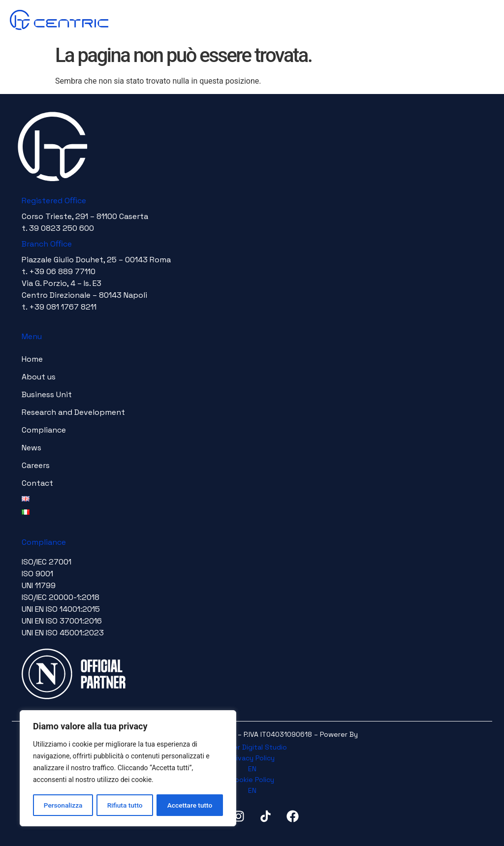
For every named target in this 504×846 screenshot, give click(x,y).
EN (252, 769)
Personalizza (63, 805)
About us (39, 377)
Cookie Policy (252, 780)
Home (32, 359)
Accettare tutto (190, 805)
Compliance (44, 430)
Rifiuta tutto (125, 805)
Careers (36, 465)
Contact (37, 483)
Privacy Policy (252, 758)
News (31, 448)
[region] (128, 769)
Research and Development (73, 412)
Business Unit (47, 394)
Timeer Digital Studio (252, 747)
